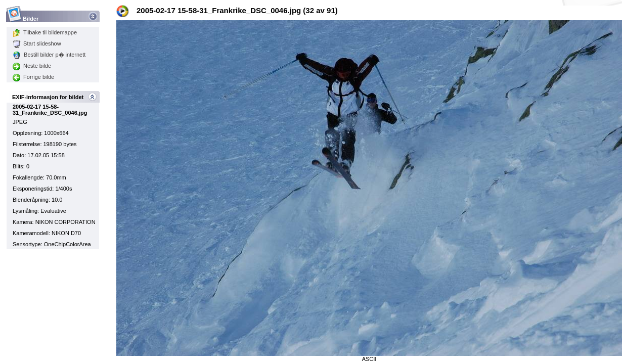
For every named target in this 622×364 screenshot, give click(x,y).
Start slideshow (37, 43)
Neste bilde (32, 66)
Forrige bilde (33, 77)
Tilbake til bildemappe (45, 32)
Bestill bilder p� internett (49, 55)
